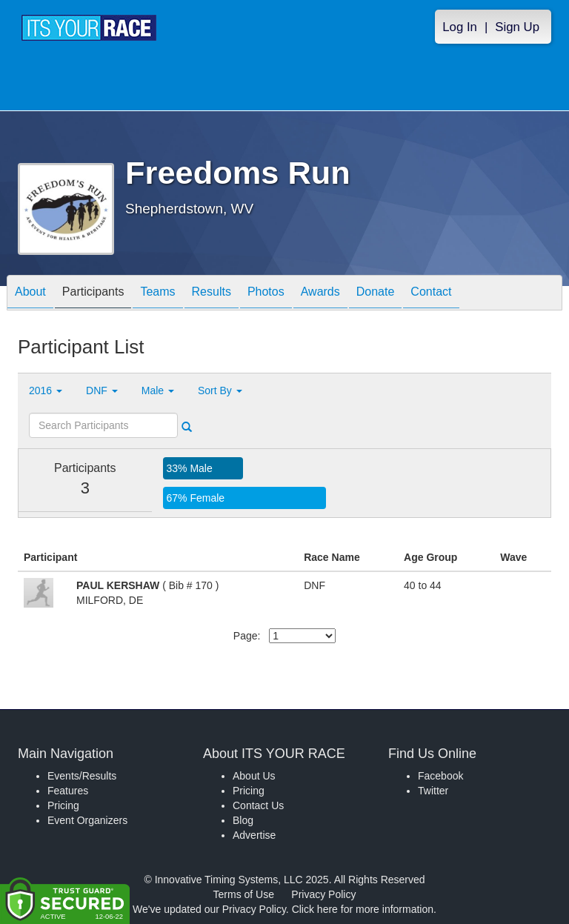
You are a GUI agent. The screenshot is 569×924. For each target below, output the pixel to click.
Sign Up (517, 27)
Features (68, 791)
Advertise (254, 835)
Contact (431, 294)
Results (212, 294)
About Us (254, 776)
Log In (460, 27)
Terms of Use (244, 894)
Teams (157, 294)
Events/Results (82, 776)
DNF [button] (102, 390)
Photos (266, 294)
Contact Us (258, 805)
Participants (93, 294)
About (30, 294)
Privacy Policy (323, 894)
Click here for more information (363, 909)
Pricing (63, 805)
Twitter (433, 791)
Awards (320, 294)
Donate (376, 294)
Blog (243, 820)
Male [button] (158, 390)
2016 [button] (46, 390)
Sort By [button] (220, 390)
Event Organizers (87, 820)
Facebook (440, 776)
